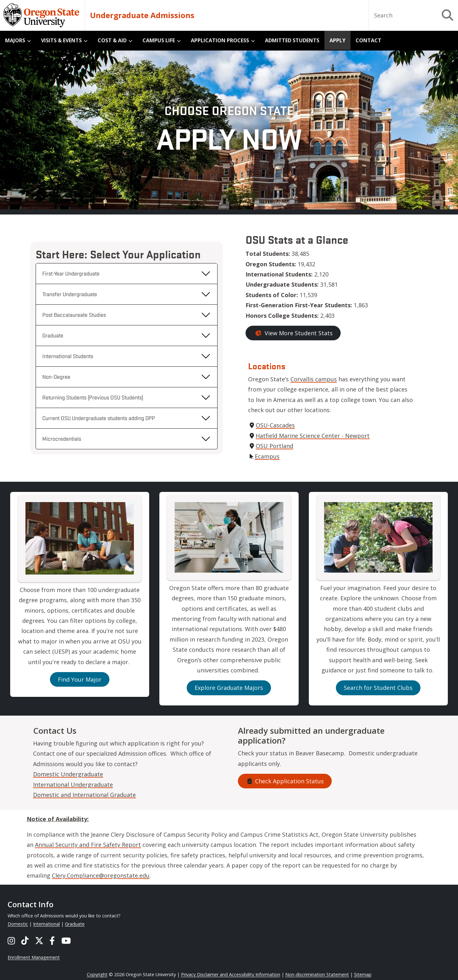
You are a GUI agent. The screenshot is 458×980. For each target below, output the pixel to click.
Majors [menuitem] (15, 40)
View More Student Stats (293, 333)
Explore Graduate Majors (229, 688)
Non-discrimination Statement (317, 974)
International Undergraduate (73, 785)
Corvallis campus (314, 379)
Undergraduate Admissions (142, 15)
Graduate (53, 335)
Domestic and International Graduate (84, 795)
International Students (68, 356)
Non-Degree (56, 377)
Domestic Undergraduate (68, 774)
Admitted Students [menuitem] (292, 40)
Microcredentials (62, 439)
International (46, 924)
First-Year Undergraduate (71, 273)
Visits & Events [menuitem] (61, 40)
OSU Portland (274, 446)
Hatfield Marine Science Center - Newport (313, 436)
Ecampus (267, 456)
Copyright (97, 974)
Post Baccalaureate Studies (74, 315)
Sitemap (363, 974)
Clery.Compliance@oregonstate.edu (101, 875)
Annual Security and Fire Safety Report (88, 845)
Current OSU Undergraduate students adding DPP (99, 418)
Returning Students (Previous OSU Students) (93, 397)
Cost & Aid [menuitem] (112, 40)
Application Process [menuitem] (220, 40)
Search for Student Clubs (378, 688)
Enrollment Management (34, 957)
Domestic (18, 924)
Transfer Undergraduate (70, 294)
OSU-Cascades (275, 425)
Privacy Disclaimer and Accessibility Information (231, 974)
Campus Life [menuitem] (159, 40)
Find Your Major (80, 679)
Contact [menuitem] (368, 40)
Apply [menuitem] (337, 40)
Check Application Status (285, 781)
